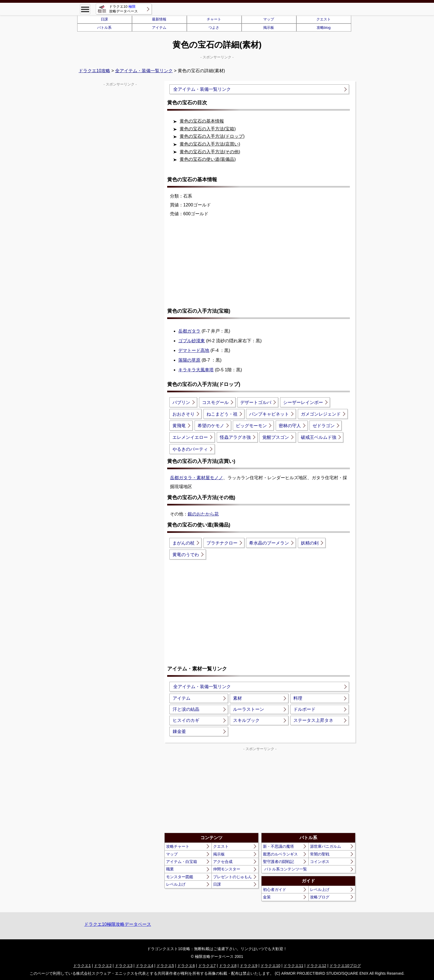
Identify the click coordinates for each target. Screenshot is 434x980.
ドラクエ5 (165, 966)
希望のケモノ (211, 426)
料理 (298, 698)
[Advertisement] (260, 266)
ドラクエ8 (228, 966)
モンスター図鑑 (180, 877)
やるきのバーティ (190, 449)
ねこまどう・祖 (222, 414)
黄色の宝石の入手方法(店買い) (210, 144)
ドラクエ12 (316, 966)
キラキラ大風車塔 (196, 370)
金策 (267, 897)
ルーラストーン (249, 709)
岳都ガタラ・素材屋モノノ (197, 478)
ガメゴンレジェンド (321, 414)
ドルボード (304, 709)
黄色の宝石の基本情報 (202, 121)
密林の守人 (290, 426)
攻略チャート (178, 846)
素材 (237, 698)
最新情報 (159, 19)
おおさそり (184, 414)
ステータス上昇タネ (313, 720)
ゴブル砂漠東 (192, 341)
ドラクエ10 (270, 966)
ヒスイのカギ (186, 720)
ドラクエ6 (186, 966)
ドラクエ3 (124, 966)
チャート (214, 19)
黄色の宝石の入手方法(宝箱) (208, 129)
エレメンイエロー (190, 437)
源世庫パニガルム (325, 846)
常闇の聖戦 (320, 854)
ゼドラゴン (324, 426)
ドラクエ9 (249, 966)
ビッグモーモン (251, 426)
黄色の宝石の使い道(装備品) (208, 159)
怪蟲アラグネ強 (235, 437)
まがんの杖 (184, 543)
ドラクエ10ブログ (345, 966)
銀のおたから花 (203, 514)
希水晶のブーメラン (269, 543)
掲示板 (269, 28)
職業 (170, 869)
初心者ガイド (275, 890)
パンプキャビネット (269, 414)
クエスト (324, 19)
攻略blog (324, 28)
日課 (104, 19)
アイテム (159, 28)
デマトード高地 (194, 350)
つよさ (214, 28)
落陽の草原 (189, 360)
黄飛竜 (179, 426)
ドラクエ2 (103, 966)
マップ (269, 19)
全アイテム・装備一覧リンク (144, 71)
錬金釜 (179, 731)
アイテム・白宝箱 (182, 862)
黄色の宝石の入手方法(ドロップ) (212, 136)
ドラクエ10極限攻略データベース (118, 924)
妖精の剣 (310, 543)
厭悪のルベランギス (280, 854)
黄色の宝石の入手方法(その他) (210, 152)
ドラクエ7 (207, 966)
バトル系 (104, 28)
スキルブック (246, 720)
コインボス (320, 862)
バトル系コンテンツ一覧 (286, 869)
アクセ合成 (223, 862)
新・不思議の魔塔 (278, 846)
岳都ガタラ (189, 331)
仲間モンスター (227, 869)
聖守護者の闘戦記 (278, 862)
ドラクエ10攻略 (94, 71)
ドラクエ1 (82, 966)
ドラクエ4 (144, 966)
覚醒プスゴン (276, 437)
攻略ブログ (320, 897)
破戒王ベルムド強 (319, 437)
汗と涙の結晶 (186, 709)
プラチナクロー (222, 543)
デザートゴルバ (256, 402)
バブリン (181, 402)
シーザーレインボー (303, 402)
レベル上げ (176, 884)
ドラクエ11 (293, 966)
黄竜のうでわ (186, 555)
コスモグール (215, 402)
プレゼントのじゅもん (232, 877)
